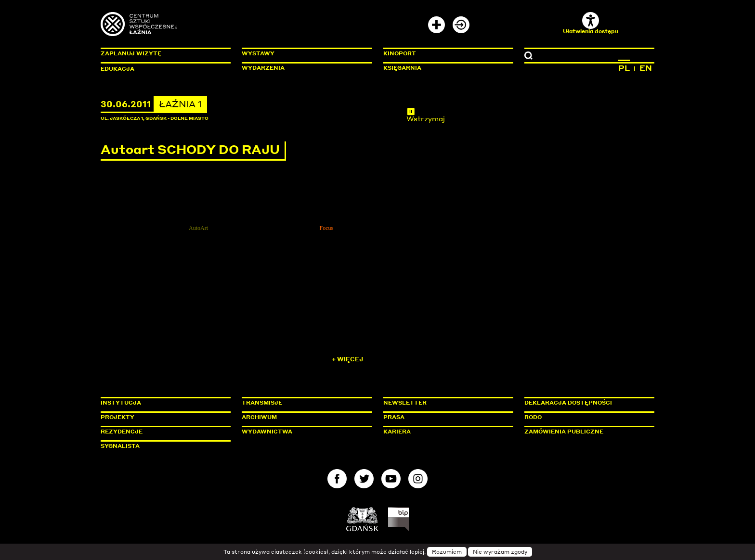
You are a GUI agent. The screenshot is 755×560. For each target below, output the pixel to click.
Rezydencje (122, 432)
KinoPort (400, 53)
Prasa (394, 417)
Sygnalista (120, 446)
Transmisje (303, 403)
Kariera (397, 432)
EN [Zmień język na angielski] (646, 68)
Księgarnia (402, 68)
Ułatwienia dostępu (591, 23)
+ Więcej (347, 359)
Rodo (533, 417)
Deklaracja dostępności (568, 403)
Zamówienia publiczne (586, 432)
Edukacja (117, 69)
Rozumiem (447, 552)
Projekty (117, 417)
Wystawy (258, 53)
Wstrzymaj (426, 115)
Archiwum (259, 417)
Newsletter (405, 403)
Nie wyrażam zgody (500, 552)
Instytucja (121, 403)
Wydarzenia (263, 68)
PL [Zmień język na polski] (624, 68)
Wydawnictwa (267, 432)
